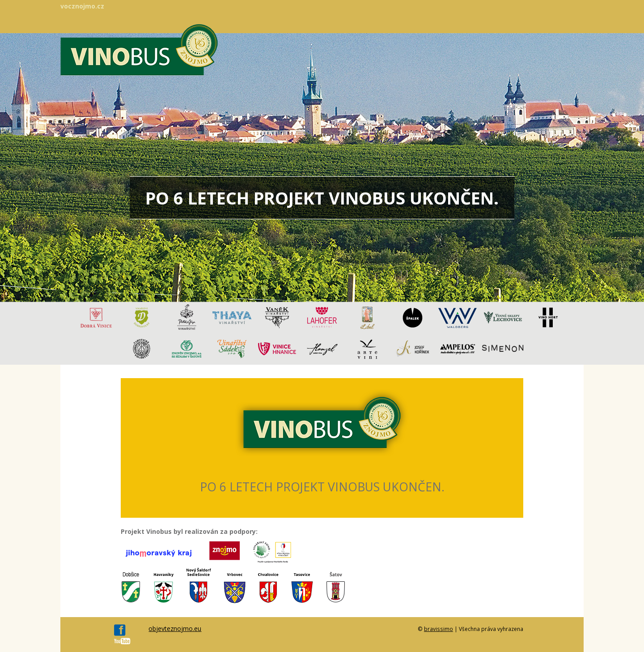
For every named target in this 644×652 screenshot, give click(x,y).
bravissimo (439, 629)
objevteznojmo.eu (175, 629)
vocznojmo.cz (82, 6)
